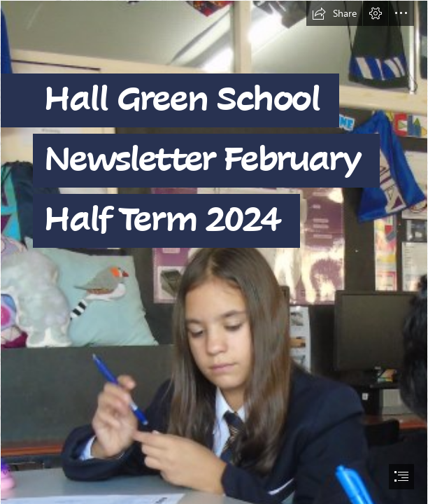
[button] (334, 13)
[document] (214, 252)
